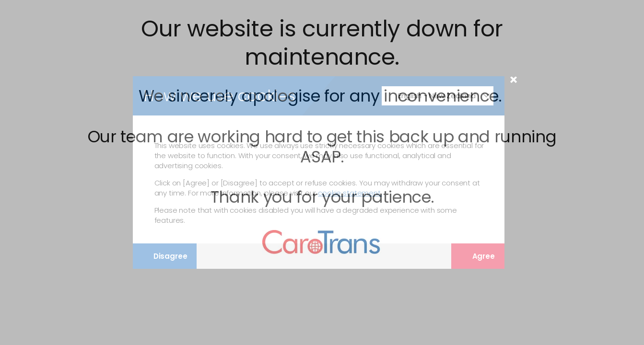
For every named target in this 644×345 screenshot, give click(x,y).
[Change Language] (438, 96)
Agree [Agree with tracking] (478, 256)
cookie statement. (350, 193)
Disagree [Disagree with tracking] (164, 256)
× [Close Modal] (514, 83)
